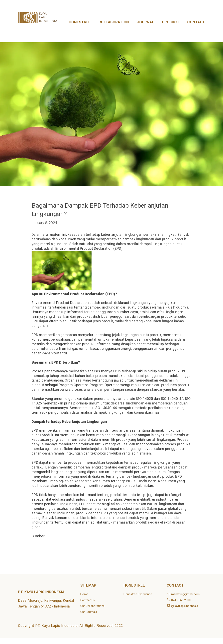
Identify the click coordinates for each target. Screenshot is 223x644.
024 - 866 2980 (179, 600)
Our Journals (89, 612)
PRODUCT (171, 22)
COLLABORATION (114, 22)
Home (84, 594)
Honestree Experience (138, 594)
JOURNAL (146, 22)
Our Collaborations (92, 606)
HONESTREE (80, 22)
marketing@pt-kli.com (183, 594)
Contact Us (88, 600)
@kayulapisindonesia (182, 606)
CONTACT (196, 22)
